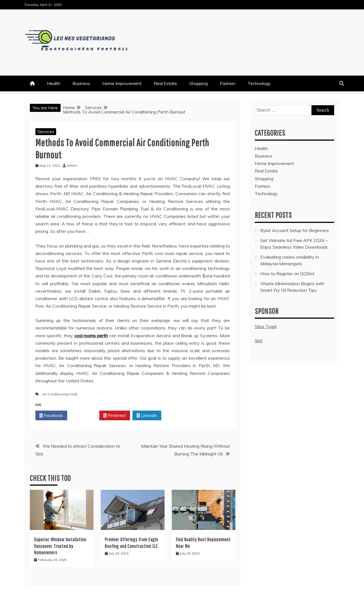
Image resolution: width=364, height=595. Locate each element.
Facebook (51, 416)
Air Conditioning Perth (60, 394)
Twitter (83, 416)
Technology (259, 83)
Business (81, 83)
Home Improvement (122, 83)
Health (54, 83)
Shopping (198, 83)
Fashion (228, 83)
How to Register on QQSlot (287, 274)
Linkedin (147, 416)
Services (46, 132)
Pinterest (115, 416)
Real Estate (165, 83)
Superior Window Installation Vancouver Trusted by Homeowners (60, 546)
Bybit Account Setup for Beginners (295, 230)
